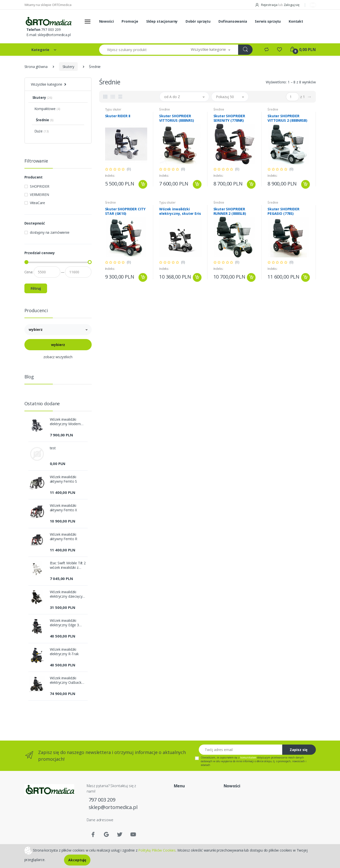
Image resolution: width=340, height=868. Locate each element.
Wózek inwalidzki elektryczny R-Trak (64, 652)
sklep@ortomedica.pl (54, 35)
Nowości (106, 21)
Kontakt (296, 21)
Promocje (130, 21)
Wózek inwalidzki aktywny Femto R (64, 537)
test (53, 448)
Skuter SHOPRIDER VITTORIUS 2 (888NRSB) (287, 118)
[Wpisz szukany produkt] (141, 50)
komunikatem (248, 757)
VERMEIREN (39, 195)
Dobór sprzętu (198, 21)
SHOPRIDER (40, 186)
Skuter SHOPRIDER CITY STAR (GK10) (125, 211)
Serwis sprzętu (268, 21)
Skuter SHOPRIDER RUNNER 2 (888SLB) (230, 211)
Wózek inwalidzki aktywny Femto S (64, 479)
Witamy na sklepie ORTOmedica (48, 5)
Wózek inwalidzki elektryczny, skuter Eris (180, 211)
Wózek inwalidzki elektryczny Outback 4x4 (66, 680)
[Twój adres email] (241, 750)
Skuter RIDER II (118, 116)
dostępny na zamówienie (50, 232)
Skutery (68, 67)
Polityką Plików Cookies (157, 850)
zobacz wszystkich (58, 357)
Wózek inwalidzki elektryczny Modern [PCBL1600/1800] (65, 422)
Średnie (165, 109)
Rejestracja (267, 5)
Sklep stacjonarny (162, 21)
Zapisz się (299, 750)
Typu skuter (113, 109)
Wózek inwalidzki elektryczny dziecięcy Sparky (66, 594)
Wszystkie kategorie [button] (47, 84)
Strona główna (36, 67)
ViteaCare (37, 203)
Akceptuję (77, 860)
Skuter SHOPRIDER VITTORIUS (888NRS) (176, 118)
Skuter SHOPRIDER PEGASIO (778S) (283, 211)
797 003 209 (51, 29)
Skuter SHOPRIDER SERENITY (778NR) (229, 118)
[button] (210, 50)
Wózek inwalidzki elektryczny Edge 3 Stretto (64, 623)
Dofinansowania (233, 21)
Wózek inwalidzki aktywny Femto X (64, 508)
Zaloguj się (292, 5)
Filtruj (36, 288)
